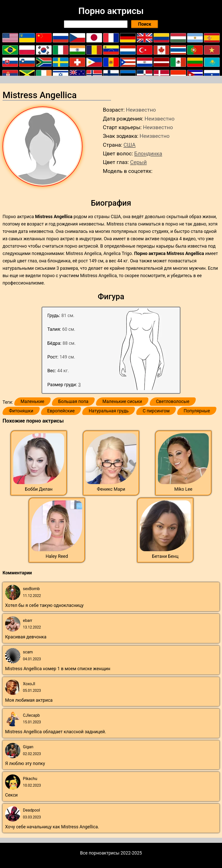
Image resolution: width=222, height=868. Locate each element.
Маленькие (32, 401)
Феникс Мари (111, 489)
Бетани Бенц (165, 556)
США (130, 145)
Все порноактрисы (100, 853)
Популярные (197, 411)
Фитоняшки (21, 411)
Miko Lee (183, 489)
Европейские (61, 411)
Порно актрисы (111, 11)
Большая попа (73, 401)
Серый (138, 162)
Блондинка (148, 153)
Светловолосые (173, 401)
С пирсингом (156, 411)
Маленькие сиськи (122, 401)
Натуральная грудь (109, 411)
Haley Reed (57, 556)
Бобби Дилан (39, 489)
